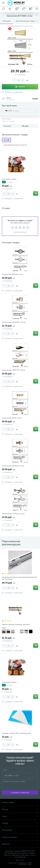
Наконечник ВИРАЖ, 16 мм (13, 274)
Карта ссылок (20, 860)
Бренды (20, 809)
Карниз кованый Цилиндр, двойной (16, 624)
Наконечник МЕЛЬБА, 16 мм (13, 466)
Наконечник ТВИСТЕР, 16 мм (13, 370)
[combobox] (7, 111)
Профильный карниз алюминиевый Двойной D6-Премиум (19, 578)
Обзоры (20, 823)
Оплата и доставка (20, 837)
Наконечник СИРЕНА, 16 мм (13, 514)
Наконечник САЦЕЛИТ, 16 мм (14, 322)
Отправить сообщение (20, 793)
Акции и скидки (20, 802)
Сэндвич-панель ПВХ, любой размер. (16, 733)
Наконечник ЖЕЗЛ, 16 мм (12, 418)
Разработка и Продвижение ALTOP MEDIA (20, 864)
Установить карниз (9, 179)
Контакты (20, 844)
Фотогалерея (20, 830)
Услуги (20, 816)
